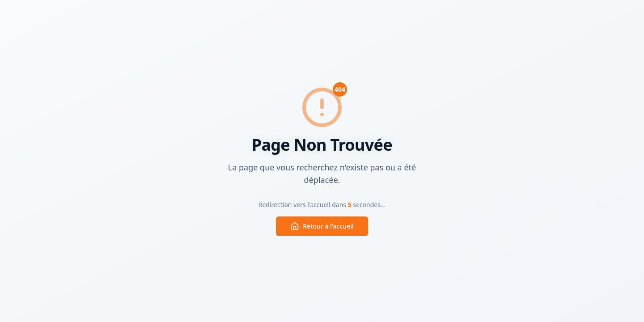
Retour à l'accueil (322, 226)
